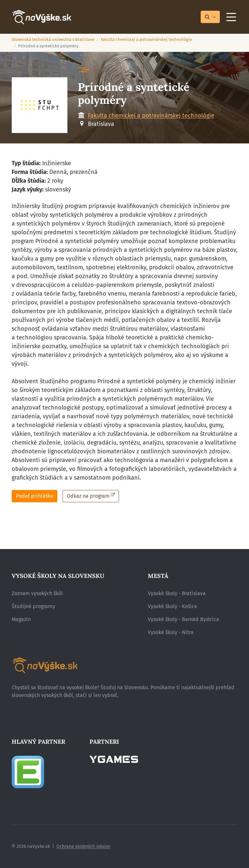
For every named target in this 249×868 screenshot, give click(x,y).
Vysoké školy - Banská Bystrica (184, 619)
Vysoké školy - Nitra (171, 632)
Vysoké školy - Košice (172, 606)
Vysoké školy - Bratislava (177, 593)
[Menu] (231, 17)
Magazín (21, 619)
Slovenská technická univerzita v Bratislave (53, 39)
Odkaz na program (88, 496)
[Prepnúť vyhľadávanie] (210, 17)
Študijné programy (33, 606)
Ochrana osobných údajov (83, 846)
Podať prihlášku (35, 496)
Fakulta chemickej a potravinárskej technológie (146, 39)
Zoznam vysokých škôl (37, 593)
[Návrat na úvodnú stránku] (41, 17)
